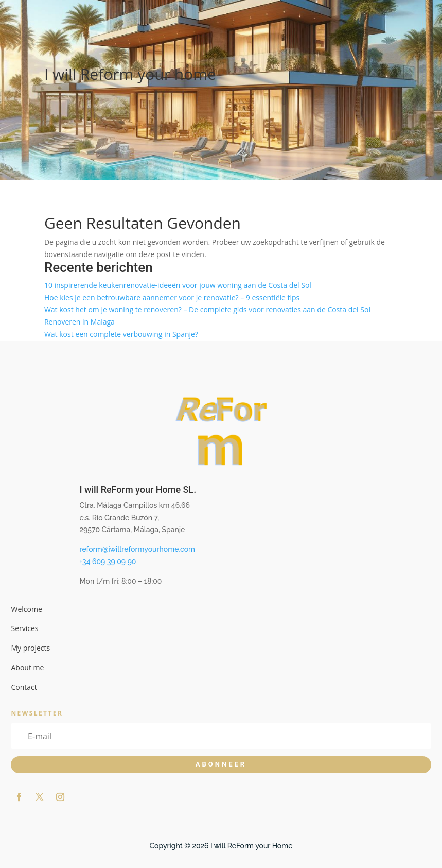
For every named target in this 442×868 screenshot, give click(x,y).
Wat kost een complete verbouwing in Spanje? (121, 334)
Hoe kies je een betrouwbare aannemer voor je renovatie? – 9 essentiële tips (172, 297)
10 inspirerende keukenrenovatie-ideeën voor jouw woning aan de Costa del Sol (178, 285)
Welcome (26, 609)
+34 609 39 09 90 (108, 561)
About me (27, 667)
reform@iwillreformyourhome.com (137, 549)
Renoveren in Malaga (79, 322)
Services (24, 628)
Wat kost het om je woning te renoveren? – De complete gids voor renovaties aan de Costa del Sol (207, 309)
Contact (24, 687)
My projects (30, 648)
